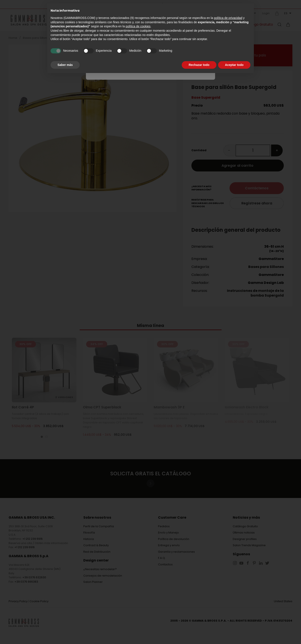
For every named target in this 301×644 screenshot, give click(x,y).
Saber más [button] (65, 65)
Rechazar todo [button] (199, 65)
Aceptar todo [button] (234, 65)
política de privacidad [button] (228, 18)
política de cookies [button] (138, 26)
